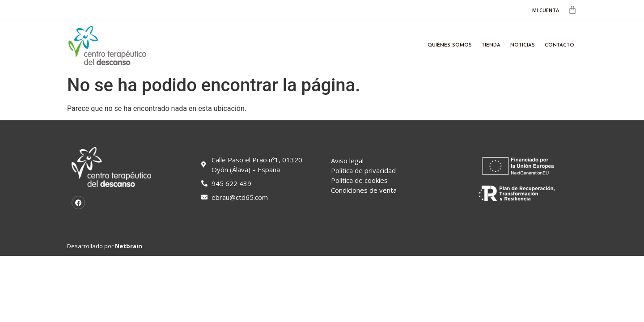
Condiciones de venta (364, 190)
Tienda (491, 45)
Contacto (559, 45)
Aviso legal (347, 161)
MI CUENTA (546, 10)
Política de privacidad (363, 170)
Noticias (523, 45)
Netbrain (129, 246)
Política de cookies (359, 180)
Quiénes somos (450, 45)
